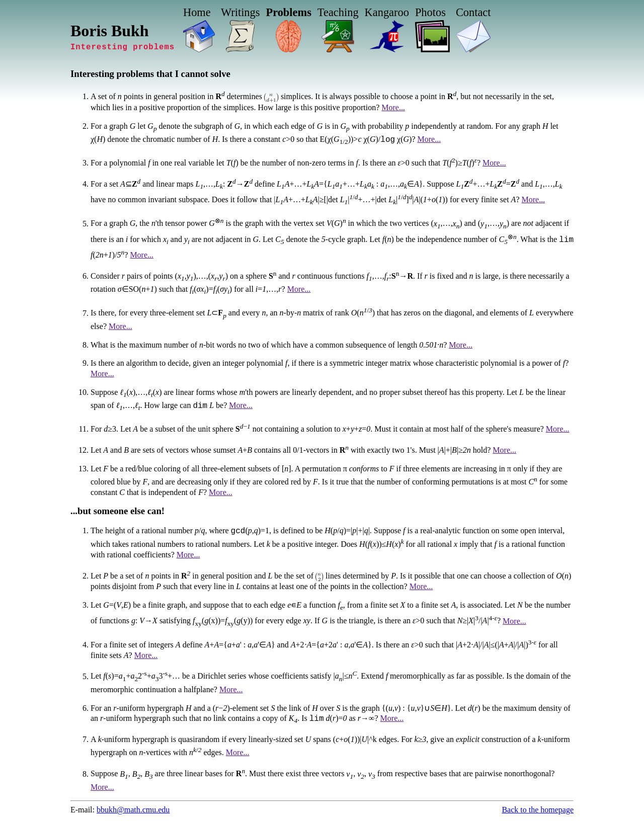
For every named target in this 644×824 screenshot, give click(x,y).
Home (197, 12)
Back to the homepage (538, 811)
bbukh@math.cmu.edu (133, 811)
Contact (473, 12)
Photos (430, 12)
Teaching (338, 12)
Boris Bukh (110, 31)
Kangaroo (387, 12)
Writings (240, 12)
